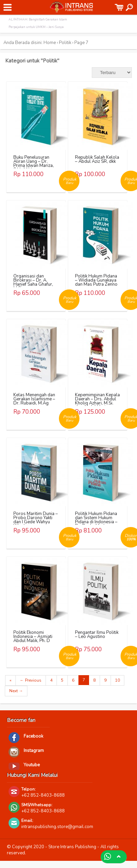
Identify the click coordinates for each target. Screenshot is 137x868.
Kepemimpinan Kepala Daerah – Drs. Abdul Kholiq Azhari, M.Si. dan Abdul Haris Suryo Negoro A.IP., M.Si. (97, 405)
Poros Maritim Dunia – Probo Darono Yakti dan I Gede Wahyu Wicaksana (36, 520)
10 (117, 680)
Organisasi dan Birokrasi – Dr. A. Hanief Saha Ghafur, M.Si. (33, 282)
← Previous (31, 680)
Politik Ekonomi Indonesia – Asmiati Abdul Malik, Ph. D (33, 637)
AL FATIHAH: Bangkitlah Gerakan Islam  (38, 19)
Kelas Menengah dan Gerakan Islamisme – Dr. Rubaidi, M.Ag (34, 399)
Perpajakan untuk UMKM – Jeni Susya (36, 27)
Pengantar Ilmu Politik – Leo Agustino (97, 635)
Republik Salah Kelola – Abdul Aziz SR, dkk (97, 159)
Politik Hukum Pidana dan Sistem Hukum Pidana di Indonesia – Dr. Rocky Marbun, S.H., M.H (96, 522)
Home (50, 43)
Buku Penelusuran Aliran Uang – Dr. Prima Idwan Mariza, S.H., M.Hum (34, 163)
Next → (16, 691)
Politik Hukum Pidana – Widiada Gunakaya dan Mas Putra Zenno (96, 280)
